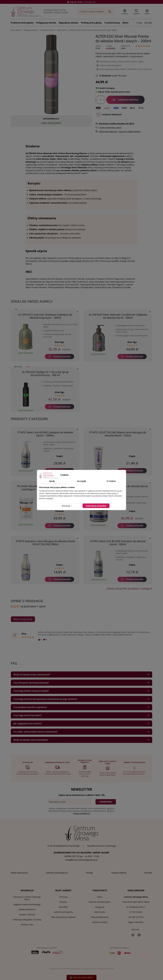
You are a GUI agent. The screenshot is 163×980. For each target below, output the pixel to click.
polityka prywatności (27, 909)
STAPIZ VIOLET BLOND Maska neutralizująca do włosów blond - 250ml (118, 434)
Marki (125, 23)
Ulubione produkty (100, 922)
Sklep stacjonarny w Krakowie (63, 917)
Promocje (63, 897)
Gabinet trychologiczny (63, 912)
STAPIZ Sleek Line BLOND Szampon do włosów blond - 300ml (118, 543)
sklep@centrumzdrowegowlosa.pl (81, 860)
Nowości (63, 902)
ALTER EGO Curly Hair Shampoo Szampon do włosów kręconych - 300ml (45, 316)
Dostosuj (67, 506)
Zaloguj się (100, 907)
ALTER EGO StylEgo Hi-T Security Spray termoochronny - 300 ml (45, 374)
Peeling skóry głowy (91, 23)
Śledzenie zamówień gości (100, 902)
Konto (100, 897)
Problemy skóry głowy (22, 23)
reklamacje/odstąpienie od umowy (27, 920)
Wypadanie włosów (69, 23)
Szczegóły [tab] (81, 481)
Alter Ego (111, 48)
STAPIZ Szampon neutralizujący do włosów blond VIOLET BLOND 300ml (45, 543)
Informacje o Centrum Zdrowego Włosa (27, 898)
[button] (125, 11)
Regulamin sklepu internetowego (27, 904)
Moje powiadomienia (100, 917)
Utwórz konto (100, 912)
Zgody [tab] (52, 481)
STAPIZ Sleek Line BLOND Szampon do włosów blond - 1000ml (45, 434)
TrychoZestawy (112, 23)
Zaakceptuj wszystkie (96, 506)
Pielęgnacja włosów (46, 23)
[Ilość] (101, 100)
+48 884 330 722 (72, 856)
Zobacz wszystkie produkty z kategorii (129, 589)
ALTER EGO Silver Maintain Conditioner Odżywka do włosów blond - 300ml (118, 316)
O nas (139, 23)
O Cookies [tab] (111, 481)
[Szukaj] (96, 11)
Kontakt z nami (27, 925)
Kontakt (148, 23)
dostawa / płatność (27, 915)
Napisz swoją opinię (23, 619)
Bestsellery (63, 907)
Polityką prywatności (82, 813)
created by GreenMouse (105, 969)
